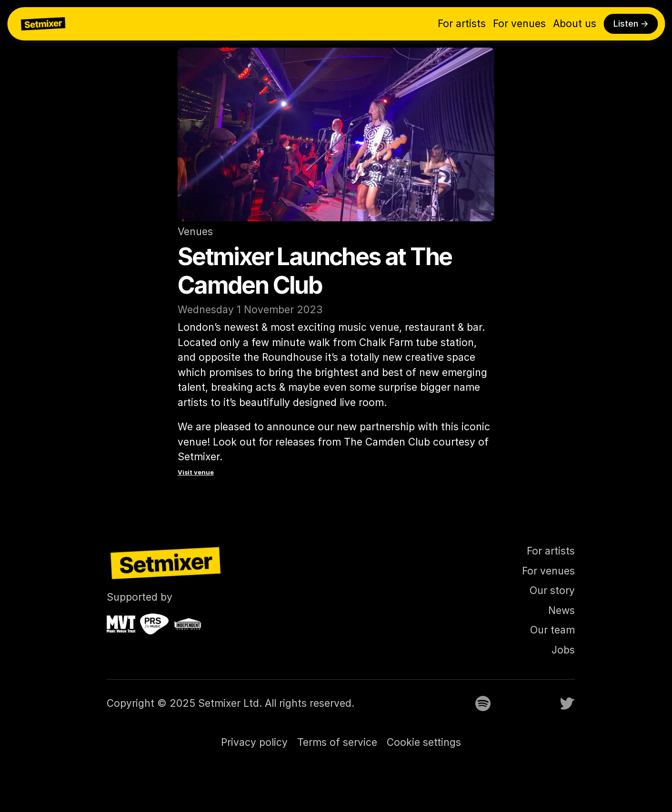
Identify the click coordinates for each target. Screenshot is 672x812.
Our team (552, 630)
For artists (462, 24)
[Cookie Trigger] (424, 743)
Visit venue (196, 472)
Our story (552, 590)
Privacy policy (254, 742)
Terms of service (337, 742)
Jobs (563, 650)
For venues (519, 24)
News (562, 610)
